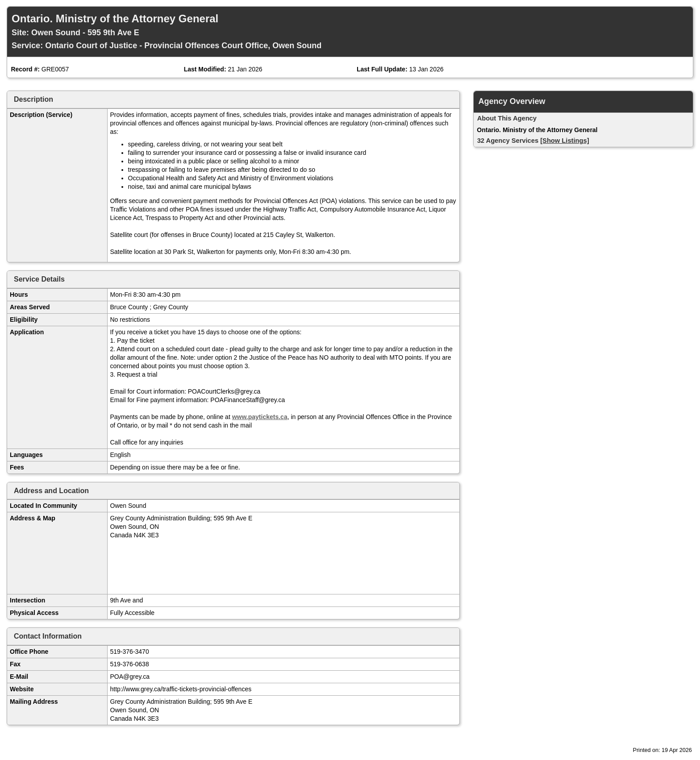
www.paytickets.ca (260, 417)
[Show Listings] (565, 141)
